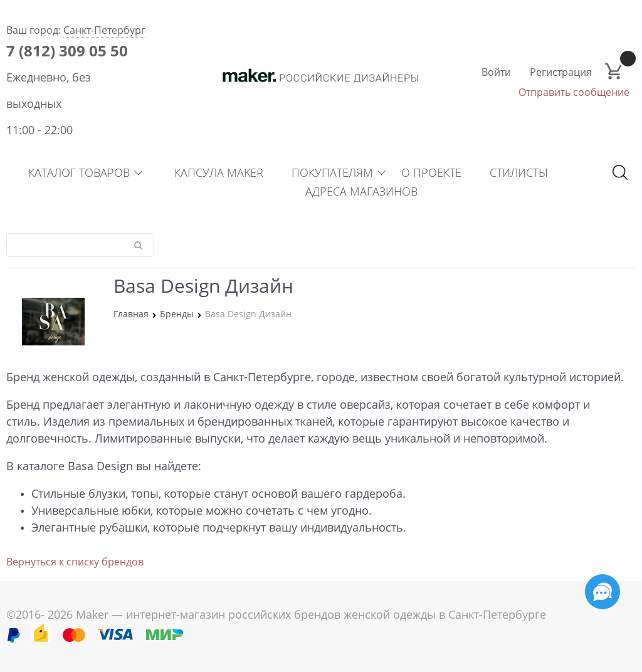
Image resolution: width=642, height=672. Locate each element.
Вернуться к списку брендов (75, 562)
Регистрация (561, 72)
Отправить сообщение (574, 92)
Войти (496, 72)
